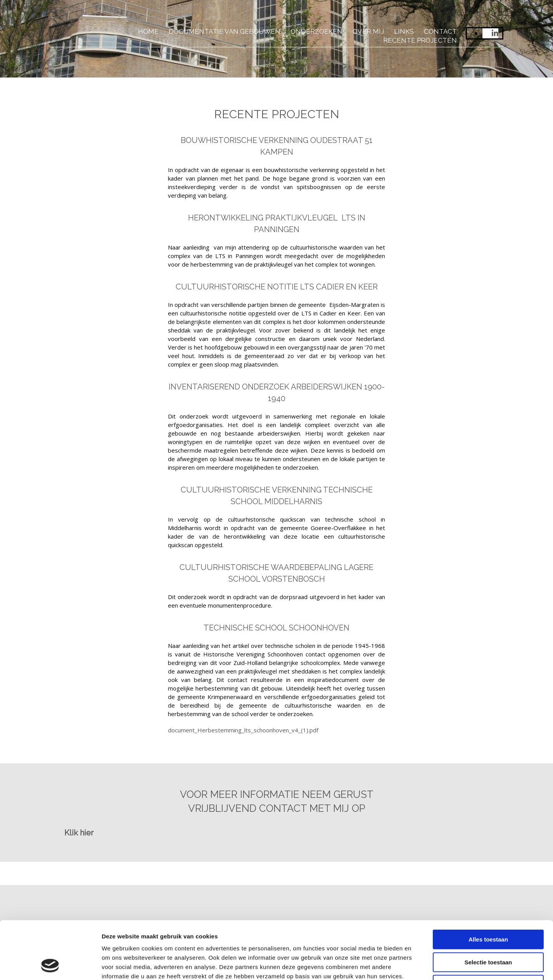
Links (404, 31)
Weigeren (488, 931)
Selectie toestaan (488, 908)
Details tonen (419, 965)
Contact (440, 31)
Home (148, 31)
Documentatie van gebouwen (225, 31)
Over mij (368, 31)
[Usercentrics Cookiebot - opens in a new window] (50, 965)
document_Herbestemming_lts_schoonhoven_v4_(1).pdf (243, 730)
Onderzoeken (316, 31)
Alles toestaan (488, 885)
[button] (79, 833)
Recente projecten (420, 40)
